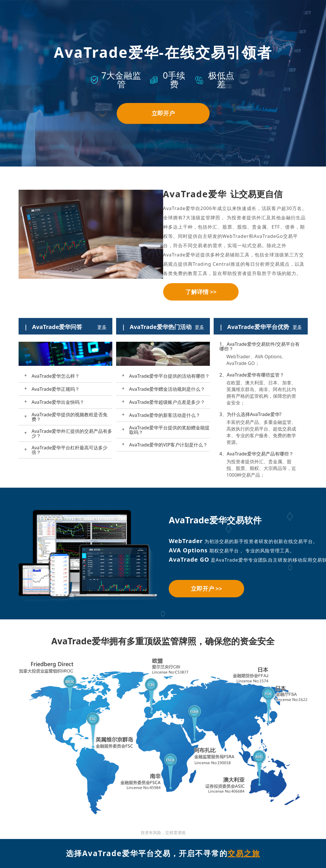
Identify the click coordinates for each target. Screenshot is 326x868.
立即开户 (163, 113)
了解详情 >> (201, 292)
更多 (102, 327)
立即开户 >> (206, 588)
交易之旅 (244, 853)
